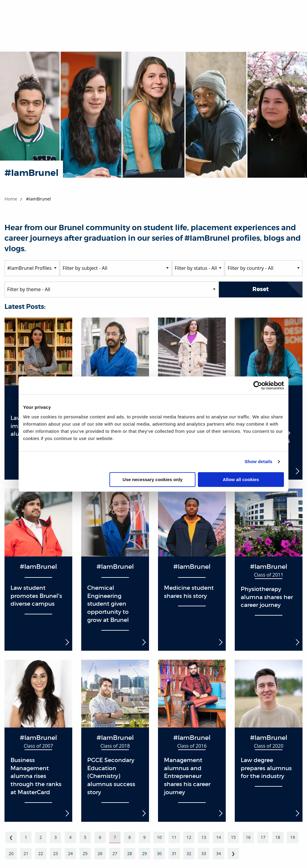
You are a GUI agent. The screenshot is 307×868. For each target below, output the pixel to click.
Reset (261, 289)
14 (219, 837)
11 (174, 837)
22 (41, 853)
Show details (259, 461)
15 (233, 837)
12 (189, 837)
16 (248, 837)
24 (70, 853)
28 (130, 853)
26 (100, 853)
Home (11, 199)
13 (204, 837)
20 (11, 853)
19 (293, 837)
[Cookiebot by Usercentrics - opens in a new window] (258, 385)
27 (115, 853)
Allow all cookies (241, 479)
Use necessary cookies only (153, 479)
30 (159, 853)
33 (204, 853)
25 (85, 853)
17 (263, 837)
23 (55, 853)
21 (26, 853)
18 (278, 837)
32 (189, 853)
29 (145, 853)
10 (159, 837)
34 (219, 853)
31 (174, 853)
